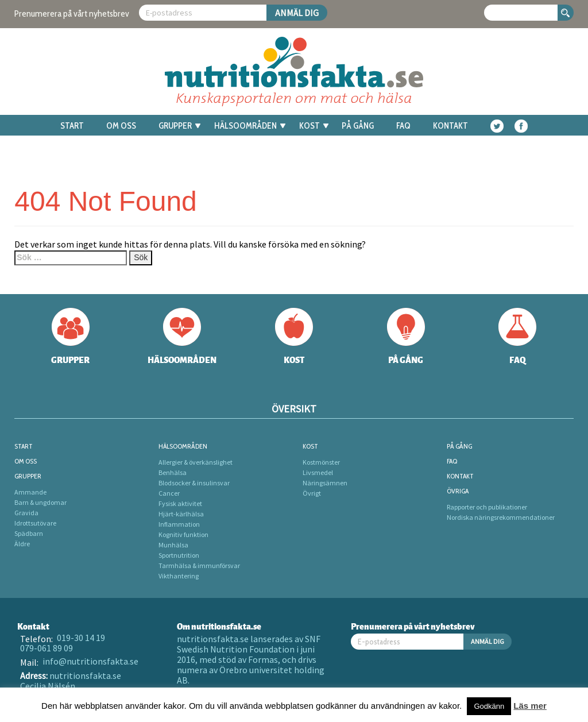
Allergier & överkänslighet (196, 462)
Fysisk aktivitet (180, 503)
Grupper (179, 126)
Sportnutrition (179, 555)
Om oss (121, 126)
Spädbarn (29, 533)
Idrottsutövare (35, 523)
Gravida (26, 513)
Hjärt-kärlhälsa (181, 514)
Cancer (169, 493)
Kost (314, 126)
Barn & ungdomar (40, 502)
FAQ (403, 126)
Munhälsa (173, 545)
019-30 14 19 (81, 638)
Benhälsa (173, 472)
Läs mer (530, 706)
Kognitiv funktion (183, 534)
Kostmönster (321, 462)
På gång (358, 126)
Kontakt (450, 126)
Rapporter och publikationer (487, 507)
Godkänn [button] (489, 706)
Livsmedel (318, 472)
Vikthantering (179, 576)
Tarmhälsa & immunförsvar (199, 565)
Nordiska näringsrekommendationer (501, 517)
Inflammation (179, 524)
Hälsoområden (250, 126)
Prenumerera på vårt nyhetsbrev (72, 13)
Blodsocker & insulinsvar (194, 483)
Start (72, 126)
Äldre (22, 544)
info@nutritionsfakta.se (90, 661)
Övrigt (312, 493)
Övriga (458, 491)
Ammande (30, 492)
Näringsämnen (325, 483)
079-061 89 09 (47, 648)
